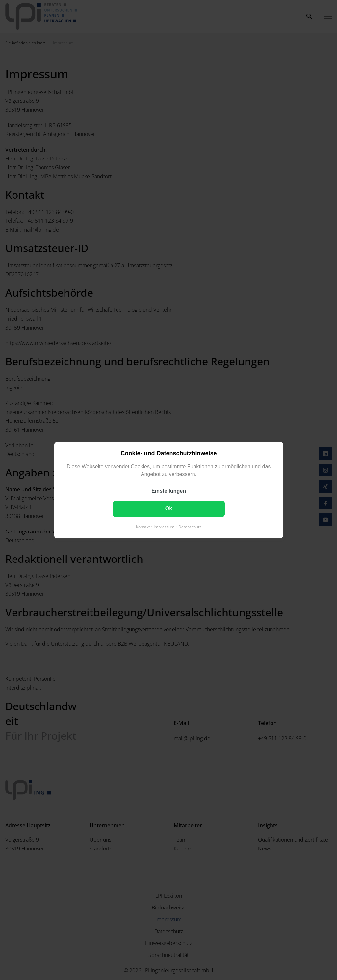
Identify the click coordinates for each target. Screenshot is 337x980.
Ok (168, 508)
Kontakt (143, 526)
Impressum (164, 526)
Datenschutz (190, 526)
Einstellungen (169, 490)
